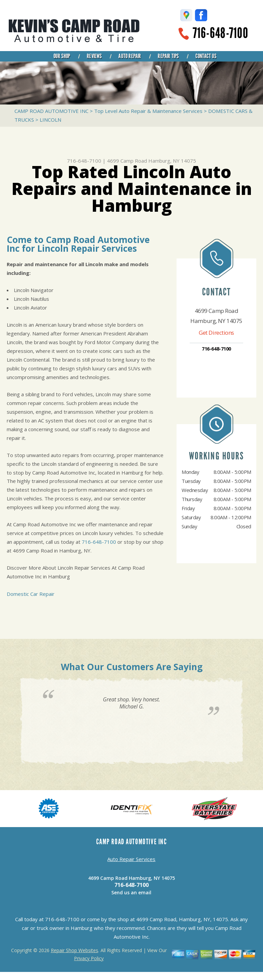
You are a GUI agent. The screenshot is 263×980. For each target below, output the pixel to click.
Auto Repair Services (131, 859)
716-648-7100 (220, 33)
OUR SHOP (62, 56)
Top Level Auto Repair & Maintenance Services (148, 111)
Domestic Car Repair (31, 594)
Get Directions (216, 333)
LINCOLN (50, 120)
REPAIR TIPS (168, 56)
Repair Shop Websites (74, 950)
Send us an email (131, 892)
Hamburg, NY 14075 (172, 161)
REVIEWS (94, 56)
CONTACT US (206, 56)
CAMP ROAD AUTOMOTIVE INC (51, 111)
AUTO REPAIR (130, 56)
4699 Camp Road (127, 161)
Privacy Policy (89, 958)
